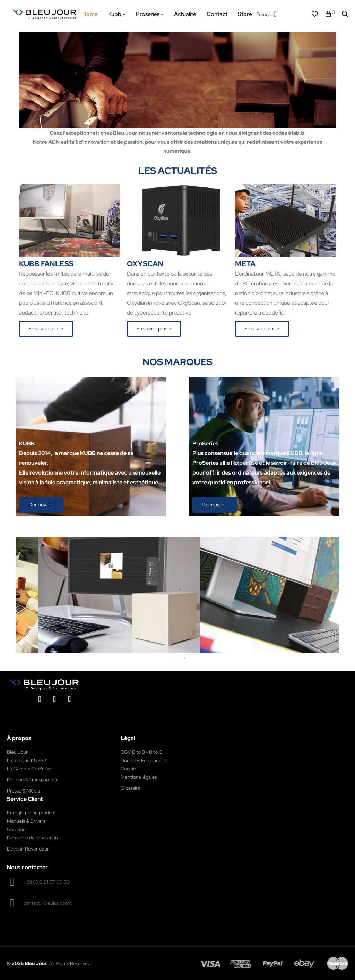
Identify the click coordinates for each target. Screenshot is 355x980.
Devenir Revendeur (28, 849)
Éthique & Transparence (33, 780)
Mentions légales (139, 777)
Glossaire (131, 788)
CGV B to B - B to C (141, 752)
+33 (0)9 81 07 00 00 (47, 882)
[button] (46, 329)
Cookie (128, 769)
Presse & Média (23, 791)
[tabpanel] (143, 595)
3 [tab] (184, 658)
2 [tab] (177, 658)
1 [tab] (171, 658)
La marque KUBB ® (27, 760)
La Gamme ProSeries (30, 769)
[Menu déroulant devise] (266, 14)
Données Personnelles (145, 760)
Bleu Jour (17, 752)
